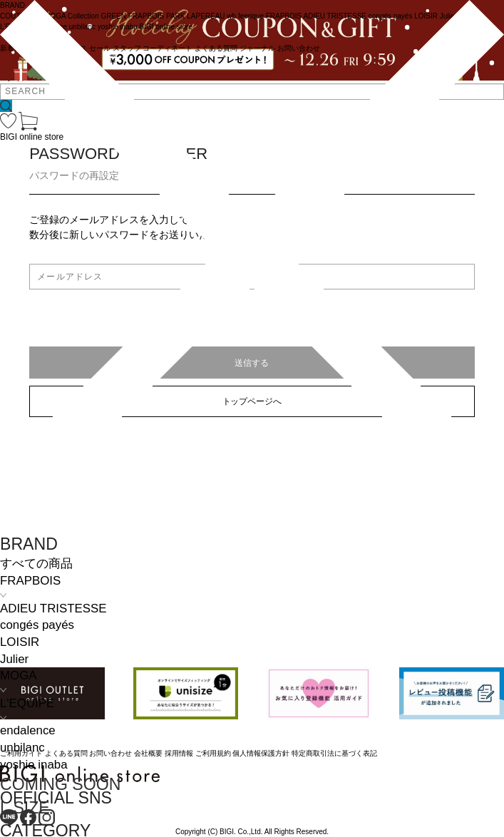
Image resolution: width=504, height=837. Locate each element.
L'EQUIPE (27, 703)
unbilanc (22, 748)
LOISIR (20, 642)
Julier (14, 659)
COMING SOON (60, 784)
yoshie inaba (34, 765)
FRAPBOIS (30, 581)
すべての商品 (36, 564)
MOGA (18, 676)
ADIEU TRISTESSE (53, 609)
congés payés (37, 625)
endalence (28, 730)
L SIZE (25, 808)
